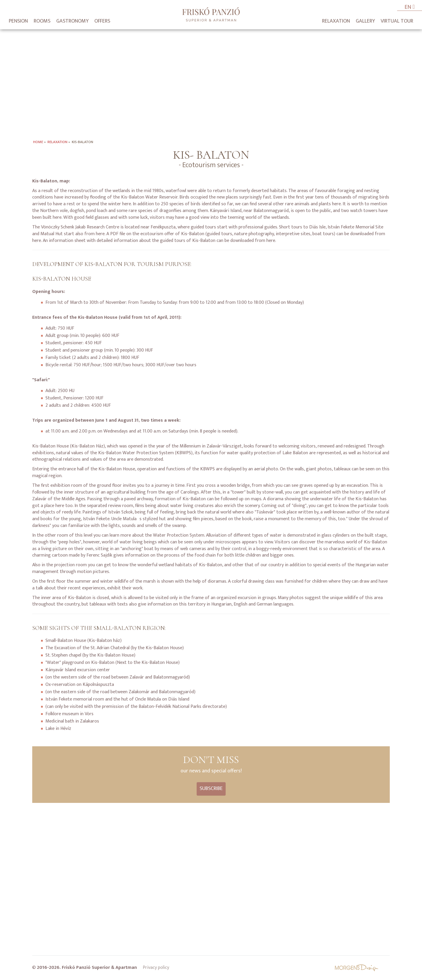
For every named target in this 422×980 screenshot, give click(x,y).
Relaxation (336, 21)
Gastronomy (72, 21)
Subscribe (211, 789)
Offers (102, 21)
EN (410, 7)
